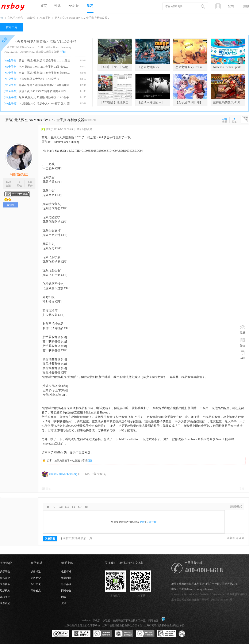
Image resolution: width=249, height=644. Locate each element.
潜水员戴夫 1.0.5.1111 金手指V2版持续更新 (45, 67)
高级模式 (236, 507)
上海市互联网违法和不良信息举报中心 (166, 634)
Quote (73, 507)
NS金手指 (45, 18)
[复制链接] (90, 120)
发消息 (11, 205)
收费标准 (66, 572)
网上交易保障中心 (81, 634)
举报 (242, 489)
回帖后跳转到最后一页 (76, 538)
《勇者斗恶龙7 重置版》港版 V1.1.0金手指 (45, 42)
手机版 (96, 621)
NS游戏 (31, 18)
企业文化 (36, 584)
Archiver (86, 621)
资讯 (58, 6)
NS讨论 (74, 6)
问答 (64, 597)
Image (61, 507)
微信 (243, 342)
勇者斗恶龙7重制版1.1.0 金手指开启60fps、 (45, 73)
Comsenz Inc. (219, 594)
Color (54, 507)
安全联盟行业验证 (103, 634)
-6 (19, 182)
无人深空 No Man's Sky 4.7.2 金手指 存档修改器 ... (82, 18)
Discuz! (188, 594)
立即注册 (152, 522)
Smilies (86, 507)
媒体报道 (36, 572)
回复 (90, 461)
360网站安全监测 (124, 634)
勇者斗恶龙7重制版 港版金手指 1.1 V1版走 (44, 61)
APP (243, 355)
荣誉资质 (36, 591)
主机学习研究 (15, 18)
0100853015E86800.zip (63, 474)
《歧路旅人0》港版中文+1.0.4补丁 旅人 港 (44, 103)
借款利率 (66, 578)
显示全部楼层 (84, 129)
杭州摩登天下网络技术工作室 (129, 621)
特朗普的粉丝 (19, 174)
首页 (43, 6)
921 (30, 182)
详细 (63, 52)
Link (67, 507)
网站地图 (153, 621)
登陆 (231, 6)
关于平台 (5, 572)
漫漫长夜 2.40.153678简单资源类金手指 (42, 91)
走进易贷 (36, 578)
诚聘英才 (5, 597)
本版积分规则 (235, 538)
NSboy (2, 18)
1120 (8, 182)
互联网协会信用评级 (188, 634)
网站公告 (66, 591)
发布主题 (12, 27)
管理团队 (5, 584)
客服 (243, 329)
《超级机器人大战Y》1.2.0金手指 (39, 79)
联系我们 (5, 603)
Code (80, 507)
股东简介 (5, 578)
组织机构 (5, 591)
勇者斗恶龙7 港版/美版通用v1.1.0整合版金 (44, 85)
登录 (142, 522)
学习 (90, 6)
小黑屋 (106, 621)
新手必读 (66, 584)
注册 (246, 6)
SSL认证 (61, 634)
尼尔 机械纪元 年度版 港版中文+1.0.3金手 (44, 97)
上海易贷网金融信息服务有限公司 (190, 600)
